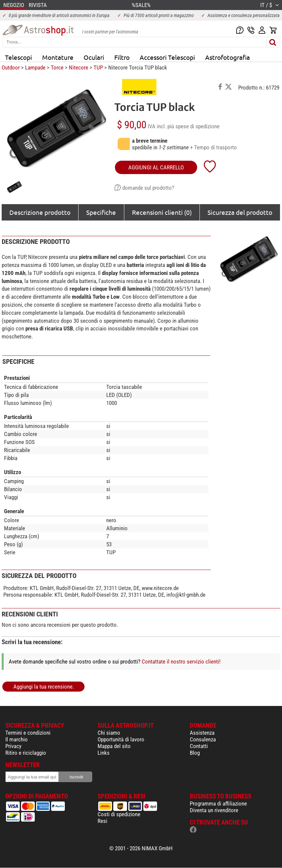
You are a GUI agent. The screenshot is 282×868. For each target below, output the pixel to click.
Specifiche (101, 212)
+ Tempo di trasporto (214, 147)
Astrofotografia (228, 57)
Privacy (13, 746)
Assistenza (202, 733)
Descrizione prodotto (40, 212)
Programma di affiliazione (218, 804)
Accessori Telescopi (167, 57)
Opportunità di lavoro (121, 739)
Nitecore (79, 67)
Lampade (35, 67)
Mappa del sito (114, 746)
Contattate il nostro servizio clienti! (181, 662)
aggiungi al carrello (156, 167)
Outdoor (11, 67)
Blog (195, 753)
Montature (58, 57)
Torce (57, 67)
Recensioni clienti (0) (162, 212)
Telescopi (19, 57)
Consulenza (203, 739)
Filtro (122, 57)
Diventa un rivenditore (214, 810)
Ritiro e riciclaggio (26, 753)
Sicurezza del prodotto (240, 212)
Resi (102, 821)
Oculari (94, 57)
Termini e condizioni (28, 733)
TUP (98, 67)
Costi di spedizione (119, 814)
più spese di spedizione (193, 126)
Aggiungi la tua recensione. (44, 687)
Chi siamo (109, 733)
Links (104, 753)
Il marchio (17, 739)
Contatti (199, 746)
